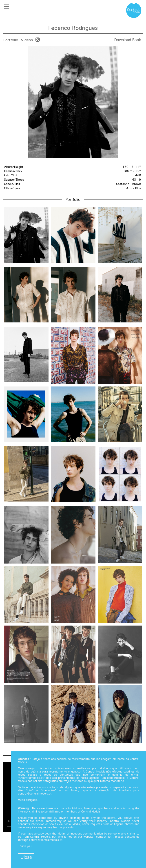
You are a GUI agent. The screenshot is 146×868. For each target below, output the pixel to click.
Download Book (128, 40)
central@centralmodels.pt (35, 794)
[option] (73, 102)
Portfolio (11, 40)
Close (26, 857)
